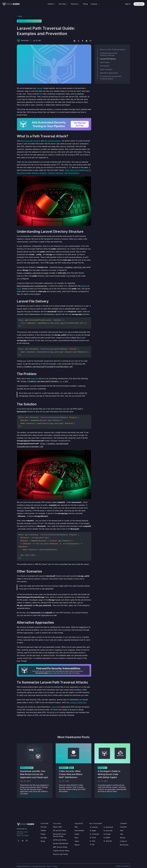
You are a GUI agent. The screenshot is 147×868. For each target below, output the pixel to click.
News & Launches (27, 765)
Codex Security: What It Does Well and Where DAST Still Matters (71, 772)
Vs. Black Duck (108, 825)
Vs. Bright (93, 828)
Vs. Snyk (92, 838)
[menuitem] (52, 4)
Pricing (43, 839)
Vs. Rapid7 (107, 835)
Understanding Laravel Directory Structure (109, 54)
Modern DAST (58, 824)
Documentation (79, 828)
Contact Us (123, 839)
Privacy (55, 864)
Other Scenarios (106, 69)
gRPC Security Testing (60, 844)
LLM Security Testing (60, 837)
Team (122, 828)
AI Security (64, 765)
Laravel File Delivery (108, 59)
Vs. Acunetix (94, 825)
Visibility (43, 828)
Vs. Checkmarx (94, 831)
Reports (77, 842)
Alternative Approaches (109, 73)
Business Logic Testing (60, 852)
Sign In (128, 4)
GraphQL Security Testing (61, 848)
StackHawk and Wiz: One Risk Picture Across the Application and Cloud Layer (34, 772)
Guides (77, 831)
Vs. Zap (92, 842)
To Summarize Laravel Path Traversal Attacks (111, 77)
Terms (49, 864)
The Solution (105, 66)
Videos (77, 839)
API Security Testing (59, 828)
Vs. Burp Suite (108, 828)
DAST (71, 765)
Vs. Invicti (93, 835)
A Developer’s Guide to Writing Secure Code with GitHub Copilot (109, 772)
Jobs (121, 831)
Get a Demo (139, 4)
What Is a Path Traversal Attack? (113, 50)
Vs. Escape (107, 831)
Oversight (44, 835)
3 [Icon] (55, 4)
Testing (43, 831)
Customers (123, 824)
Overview (44, 824)
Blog (20, 16)
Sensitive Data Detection (61, 841)
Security (122, 835)
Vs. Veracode (108, 838)
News (76, 835)
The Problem (105, 62)
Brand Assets (124, 842)
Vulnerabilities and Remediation (29, 21)
